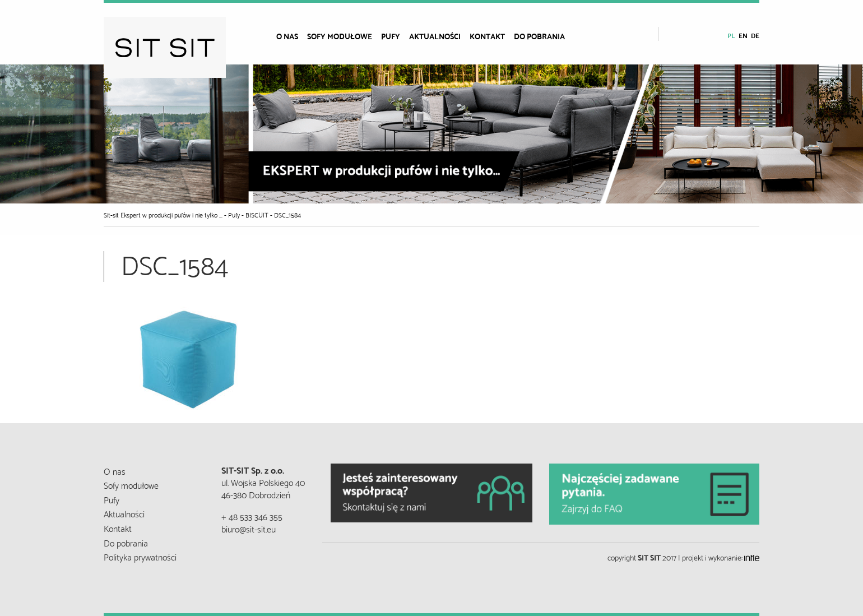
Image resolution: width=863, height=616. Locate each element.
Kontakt (487, 36)
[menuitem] (292, 36)
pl (731, 35)
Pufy (391, 36)
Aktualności (435, 36)
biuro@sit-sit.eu (249, 528)
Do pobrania (539, 36)
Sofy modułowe (340, 36)
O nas (287, 36)
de (755, 35)
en (743, 35)
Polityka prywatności (140, 556)
